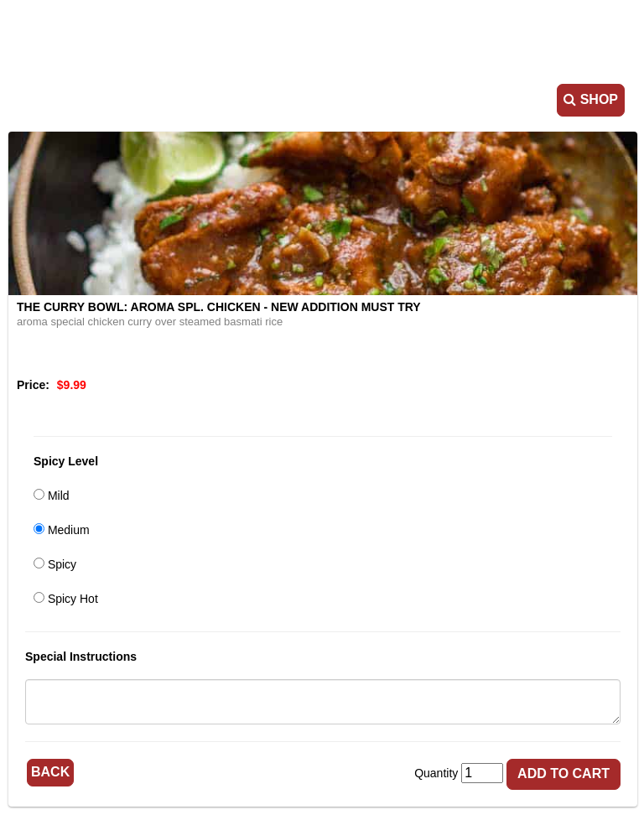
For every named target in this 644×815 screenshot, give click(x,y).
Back (50, 772)
